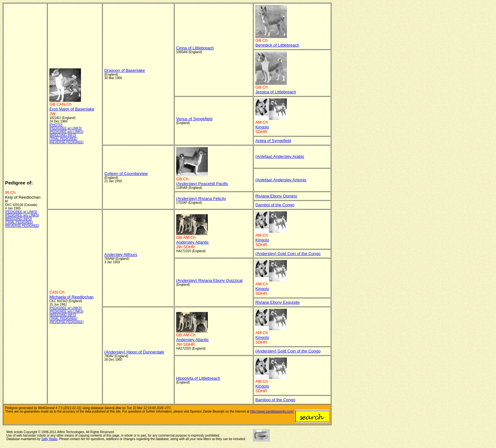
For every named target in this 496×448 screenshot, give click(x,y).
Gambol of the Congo (275, 205)
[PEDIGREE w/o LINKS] (22, 215)
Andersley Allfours (121, 255)
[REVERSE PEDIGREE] (22, 226)
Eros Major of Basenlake (72, 109)
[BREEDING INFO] (18, 219)
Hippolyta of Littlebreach (198, 378)
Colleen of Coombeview (126, 174)
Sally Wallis (50, 439)
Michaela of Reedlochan (71, 297)
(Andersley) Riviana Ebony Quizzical (209, 280)
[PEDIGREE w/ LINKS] (21, 212)
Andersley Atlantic (192, 242)
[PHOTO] (56, 125)
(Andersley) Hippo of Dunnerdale (134, 352)
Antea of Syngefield (273, 141)
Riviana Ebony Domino (276, 196)
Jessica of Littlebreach (276, 92)
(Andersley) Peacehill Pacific (202, 184)
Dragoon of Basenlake (125, 70)
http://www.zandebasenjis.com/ (272, 411)
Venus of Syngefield (194, 119)
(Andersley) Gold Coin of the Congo (288, 254)
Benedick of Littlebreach (277, 45)
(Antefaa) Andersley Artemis (281, 180)
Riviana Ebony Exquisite (277, 302)
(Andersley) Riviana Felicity (201, 199)
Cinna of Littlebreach (195, 48)
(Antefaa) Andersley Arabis (280, 156)
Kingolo (262, 127)
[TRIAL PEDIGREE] (19, 222)
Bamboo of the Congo (275, 400)
